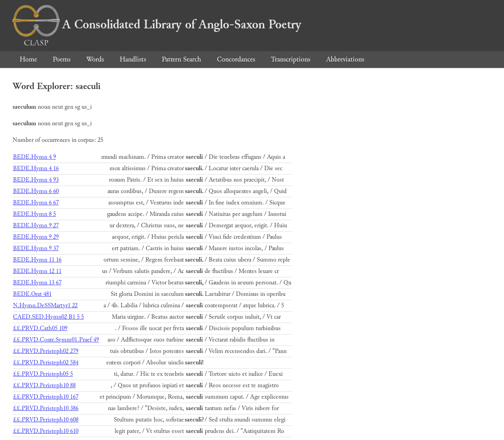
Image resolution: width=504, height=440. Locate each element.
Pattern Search (182, 59)
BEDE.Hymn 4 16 (36, 168)
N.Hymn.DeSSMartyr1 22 (45, 305)
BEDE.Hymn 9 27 (36, 226)
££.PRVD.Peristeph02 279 (46, 351)
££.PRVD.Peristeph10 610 (46, 431)
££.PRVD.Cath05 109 (40, 328)
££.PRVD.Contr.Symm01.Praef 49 (56, 340)
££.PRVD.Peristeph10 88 (44, 385)
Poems (62, 59)
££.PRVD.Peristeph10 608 (46, 420)
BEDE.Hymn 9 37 (36, 248)
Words (95, 59)
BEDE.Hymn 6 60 (36, 191)
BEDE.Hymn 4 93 (36, 180)
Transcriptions (291, 59)
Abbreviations (345, 59)
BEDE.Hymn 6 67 (36, 203)
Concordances (236, 59)
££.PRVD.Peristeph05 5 (43, 374)
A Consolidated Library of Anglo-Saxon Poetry (157, 24)
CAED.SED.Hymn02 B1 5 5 (48, 317)
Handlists (133, 59)
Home (28, 59)
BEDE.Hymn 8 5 (34, 214)
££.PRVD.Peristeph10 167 (46, 397)
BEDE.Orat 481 (32, 294)
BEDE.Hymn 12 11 (37, 271)
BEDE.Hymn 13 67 (37, 283)
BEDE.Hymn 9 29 (36, 237)
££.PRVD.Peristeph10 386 (46, 408)
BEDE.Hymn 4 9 (34, 157)
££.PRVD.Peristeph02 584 (46, 363)
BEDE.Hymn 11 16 (37, 260)
